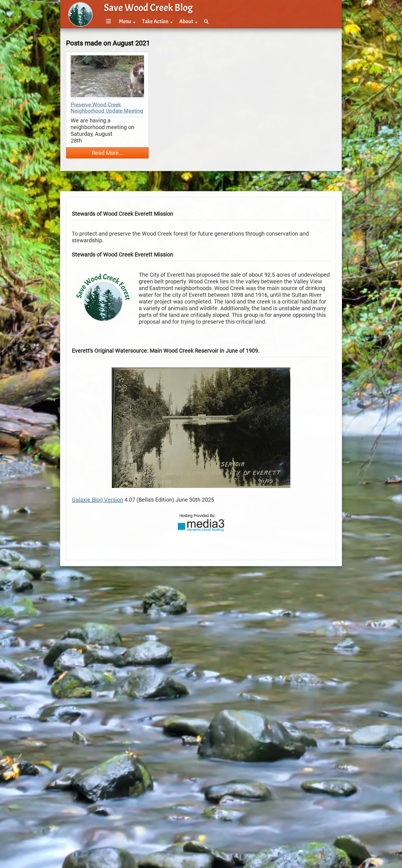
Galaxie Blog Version (97, 500)
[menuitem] (108, 22)
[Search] (206, 22)
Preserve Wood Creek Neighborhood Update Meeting (107, 108)
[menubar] (156, 18)
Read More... (107, 153)
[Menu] (109, 22)
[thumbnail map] (107, 77)
